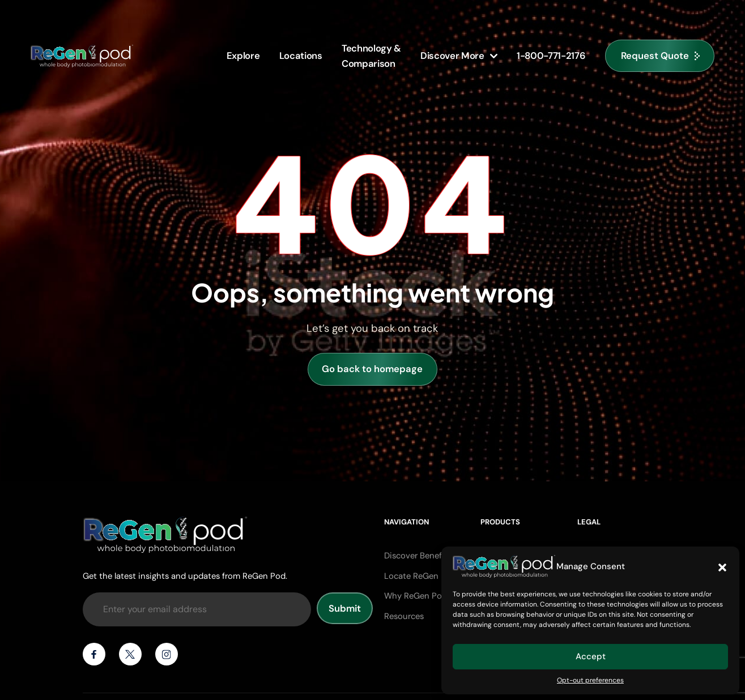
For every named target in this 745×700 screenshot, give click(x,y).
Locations (301, 56)
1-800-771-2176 (551, 56)
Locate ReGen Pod (420, 576)
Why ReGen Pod (416, 596)
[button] (722, 566)
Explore (243, 56)
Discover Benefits (418, 556)
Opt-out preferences (590, 680)
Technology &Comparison (371, 56)
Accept (591, 656)
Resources (404, 616)
